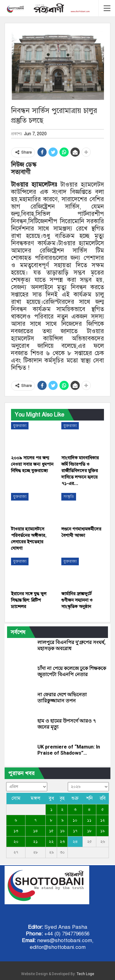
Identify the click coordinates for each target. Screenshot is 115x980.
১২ (103, 820)
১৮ (89, 831)
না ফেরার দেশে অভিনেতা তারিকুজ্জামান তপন (62, 698)
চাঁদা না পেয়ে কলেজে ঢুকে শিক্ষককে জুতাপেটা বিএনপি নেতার (72, 671)
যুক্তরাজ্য (20, 426)
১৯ (102, 831)
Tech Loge (85, 974)
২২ (51, 842)
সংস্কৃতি (69, 497)
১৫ (51, 831)
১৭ (75, 831)
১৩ (16, 831)
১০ (75, 820)
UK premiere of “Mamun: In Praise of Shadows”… (69, 750)
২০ (16, 842)
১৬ (62, 831)
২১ (35, 842)
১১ (89, 820)
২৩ (62, 842)
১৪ (35, 831)
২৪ (75, 842)
